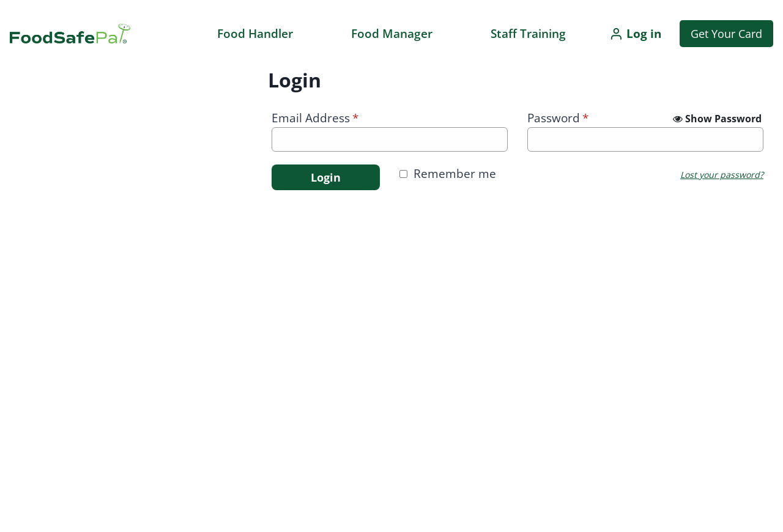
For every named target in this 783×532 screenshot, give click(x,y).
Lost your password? (722, 175)
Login (326, 177)
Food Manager (392, 34)
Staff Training (528, 34)
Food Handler (255, 34)
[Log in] (635, 33)
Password (558, 118)
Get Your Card (726, 34)
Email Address (315, 118)
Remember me (455, 174)
